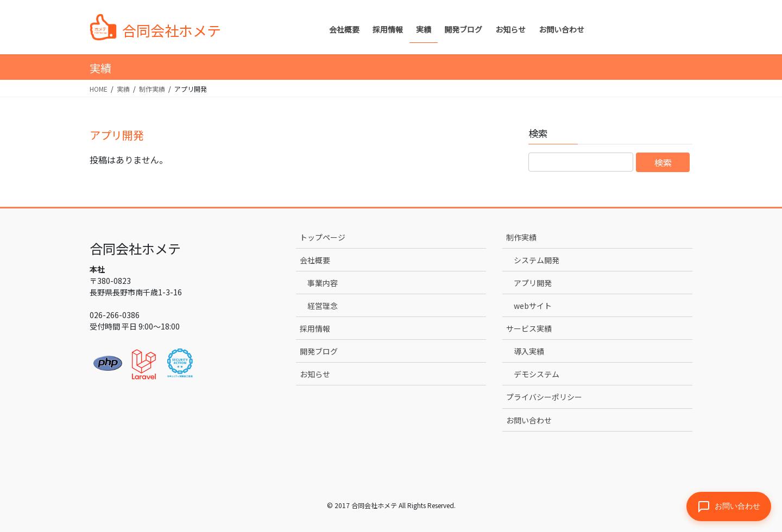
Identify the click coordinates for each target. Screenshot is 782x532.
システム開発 (537, 260)
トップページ (323, 237)
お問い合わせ (529, 420)
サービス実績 (529, 328)
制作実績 (521, 237)
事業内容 (323, 283)
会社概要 (315, 260)
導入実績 (529, 351)
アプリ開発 (533, 283)
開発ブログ (319, 351)
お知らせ (315, 374)
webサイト (533, 306)
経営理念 (323, 306)
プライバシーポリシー (544, 397)
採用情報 (315, 328)
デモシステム (537, 374)
